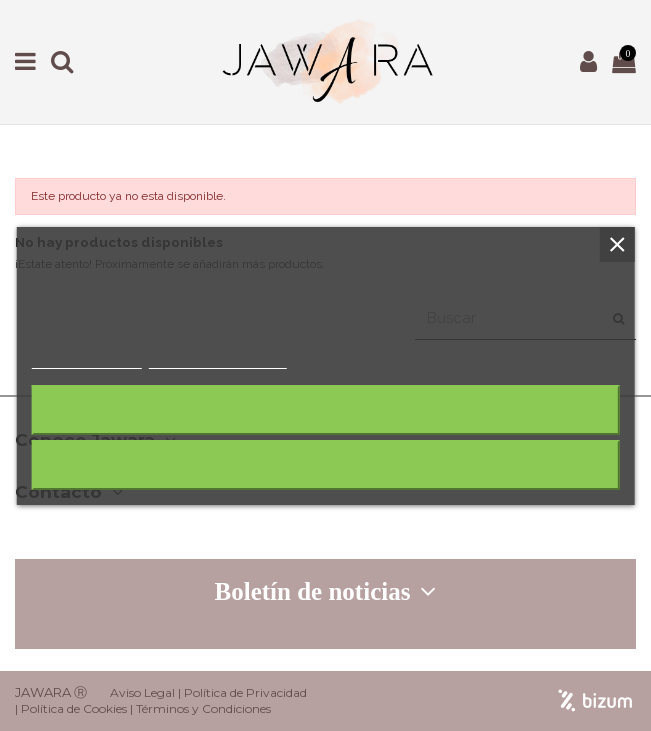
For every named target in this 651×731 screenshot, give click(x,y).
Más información (86, 359)
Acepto (326, 464)
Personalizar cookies (217, 359)
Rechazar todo (325, 409)
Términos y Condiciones (203, 708)
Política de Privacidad (245, 692)
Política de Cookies (74, 708)
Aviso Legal (142, 692)
